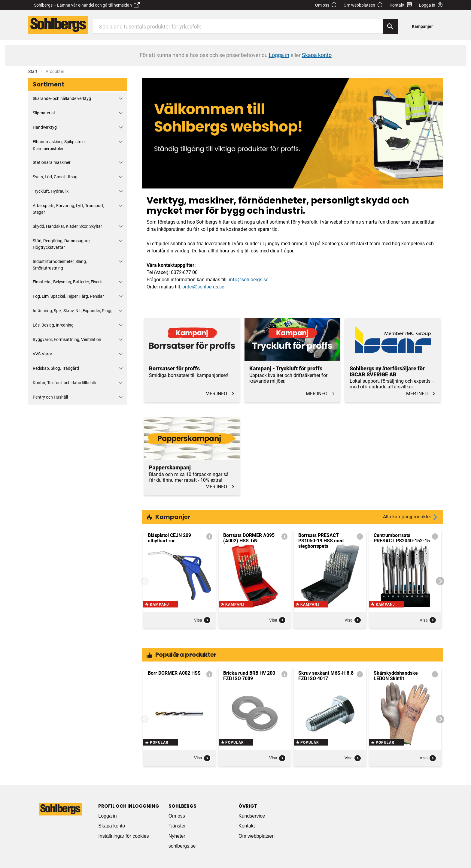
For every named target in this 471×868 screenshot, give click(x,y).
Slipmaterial (44, 113)
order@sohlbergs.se (203, 287)
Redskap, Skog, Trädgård (56, 368)
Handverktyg (45, 127)
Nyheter (177, 836)
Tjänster (177, 826)
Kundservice (252, 816)
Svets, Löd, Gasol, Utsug (55, 177)
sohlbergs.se (182, 846)
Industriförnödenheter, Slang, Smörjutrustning (60, 265)
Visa (202, 625)
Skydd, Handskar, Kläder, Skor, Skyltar (67, 226)
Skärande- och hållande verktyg (62, 98)
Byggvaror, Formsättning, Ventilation (67, 339)
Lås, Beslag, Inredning (53, 325)
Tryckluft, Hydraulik (51, 191)
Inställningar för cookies (123, 836)
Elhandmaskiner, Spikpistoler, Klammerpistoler (60, 145)
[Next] (440, 581)
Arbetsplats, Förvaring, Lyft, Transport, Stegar (68, 209)
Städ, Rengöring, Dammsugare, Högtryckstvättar (62, 244)
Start (33, 71)
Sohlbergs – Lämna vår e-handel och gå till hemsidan (87, 5)
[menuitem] (424, 26)
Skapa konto (112, 826)
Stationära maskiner (52, 162)
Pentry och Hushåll (50, 397)
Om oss (326, 5)
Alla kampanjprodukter (411, 517)
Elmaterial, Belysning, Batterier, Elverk (67, 282)
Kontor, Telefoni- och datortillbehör (65, 383)
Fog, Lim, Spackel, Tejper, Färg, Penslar (68, 296)
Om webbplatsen (363, 5)
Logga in (107, 816)
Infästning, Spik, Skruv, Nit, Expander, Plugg (73, 311)
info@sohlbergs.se (249, 280)
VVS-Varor (43, 354)
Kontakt (401, 5)
